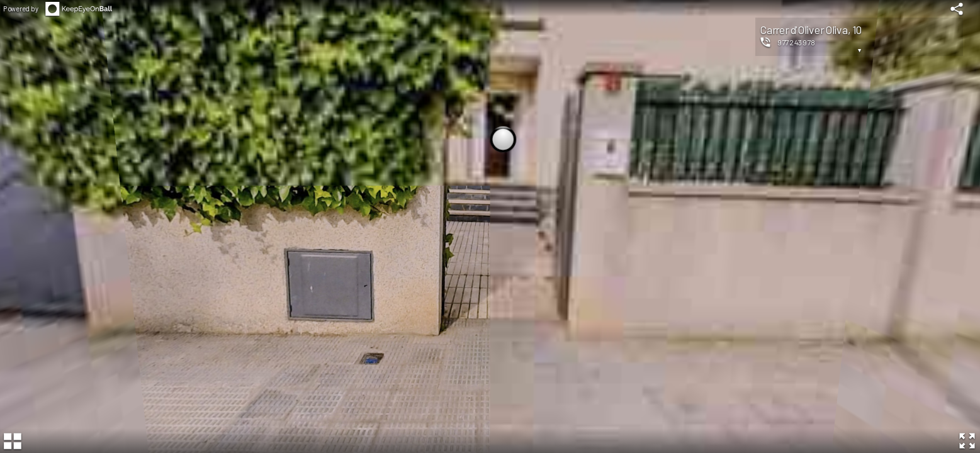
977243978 (797, 42)
